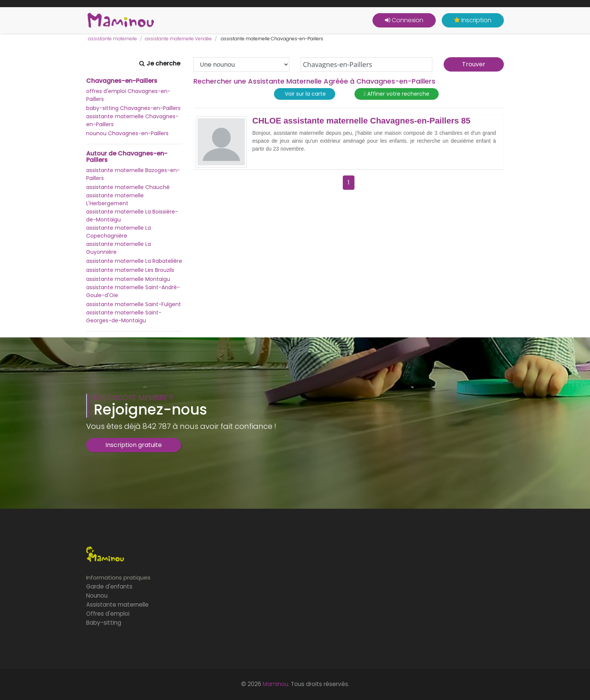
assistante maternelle (113, 39)
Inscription (473, 20)
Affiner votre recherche (397, 94)
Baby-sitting (104, 623)
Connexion (404, 20)
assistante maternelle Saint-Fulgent (134, 304)
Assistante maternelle (117, 605)
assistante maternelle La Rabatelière (134, 261)
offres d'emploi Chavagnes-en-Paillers (128, 95)
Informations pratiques (118, 577)
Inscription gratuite (134, 445)
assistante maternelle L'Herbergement (115, 199)
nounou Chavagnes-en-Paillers (127, 133)
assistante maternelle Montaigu (128, 279)
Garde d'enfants (109, 586)
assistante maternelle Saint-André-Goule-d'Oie (133, 291)
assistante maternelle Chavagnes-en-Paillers (132, 120)
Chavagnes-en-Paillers (122, 81)
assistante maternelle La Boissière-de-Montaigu (132, 216)
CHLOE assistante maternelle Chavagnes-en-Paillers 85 (362, 121)
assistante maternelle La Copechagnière (119, 232)
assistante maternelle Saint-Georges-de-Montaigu (124, 316)
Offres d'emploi (108, 614)
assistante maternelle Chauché (128, 187)
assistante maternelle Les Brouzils (130, 270)
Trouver (474, 64)
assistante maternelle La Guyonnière (119, 248)
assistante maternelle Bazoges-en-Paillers (133, 174)
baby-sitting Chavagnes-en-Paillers (133, 108)
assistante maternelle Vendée (178, 39)
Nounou (97, 596)
